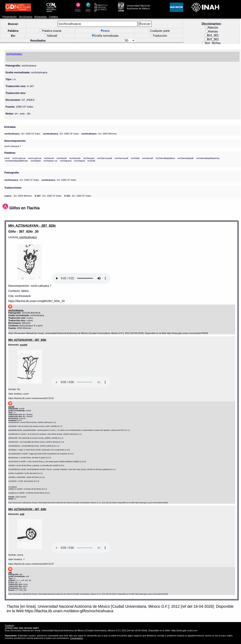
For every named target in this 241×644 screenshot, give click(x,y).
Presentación (9, 17)
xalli (22, 514)
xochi (7, 158)
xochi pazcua (35, 158)
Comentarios (77, 638)
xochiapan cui (50, 161)
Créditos (54, 17)
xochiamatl (148, 158)
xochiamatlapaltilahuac (17, 161)
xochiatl (91, 161)
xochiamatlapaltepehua (208, 158)
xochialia (135, 158)
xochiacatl (62, 158)
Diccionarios (26, 17)
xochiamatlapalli (185, 158)
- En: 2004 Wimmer (99, 134)
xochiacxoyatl (121, 158)
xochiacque (89, 158)
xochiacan (49, 158)
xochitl (24, 345)
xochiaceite (75, 158)
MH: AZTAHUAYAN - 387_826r (32, 226)
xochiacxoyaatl (105, 158)
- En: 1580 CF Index (22, 134)
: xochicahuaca (27, 237)
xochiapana (66, 161)
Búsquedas (41, 17)
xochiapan (36, 161)
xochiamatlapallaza (165, 158)
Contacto (9, 625)
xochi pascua (19, 158)
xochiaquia (79, 161)
